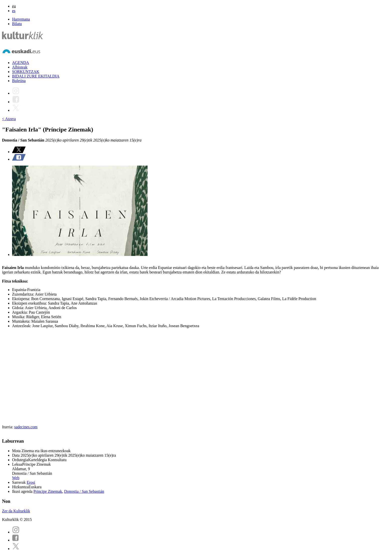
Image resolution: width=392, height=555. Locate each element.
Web (16, 478)
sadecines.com (26, 427)
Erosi (31, 482)
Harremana (21, 19)
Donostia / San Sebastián (84, 491)
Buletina (19, 81)
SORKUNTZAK (26, 72)
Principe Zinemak (48, 491)
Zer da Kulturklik (16, 511)
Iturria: (8, 427)
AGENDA (21, 63)
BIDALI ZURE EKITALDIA (36, 76)
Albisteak (20, 67)
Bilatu (17, 24)
